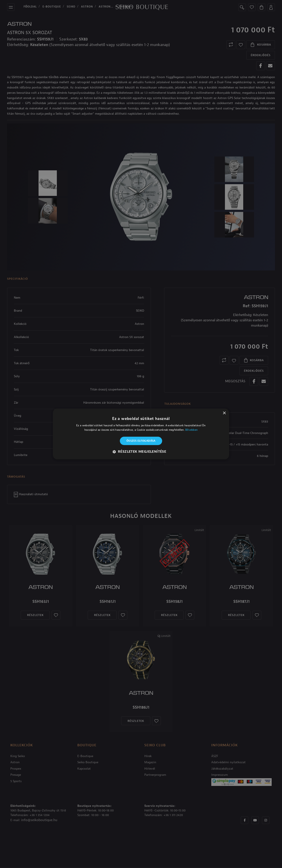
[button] (141, 452)
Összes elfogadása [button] (141, 441)
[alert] (141, 434)
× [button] (224, 413)
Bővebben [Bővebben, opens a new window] (191, 430)
